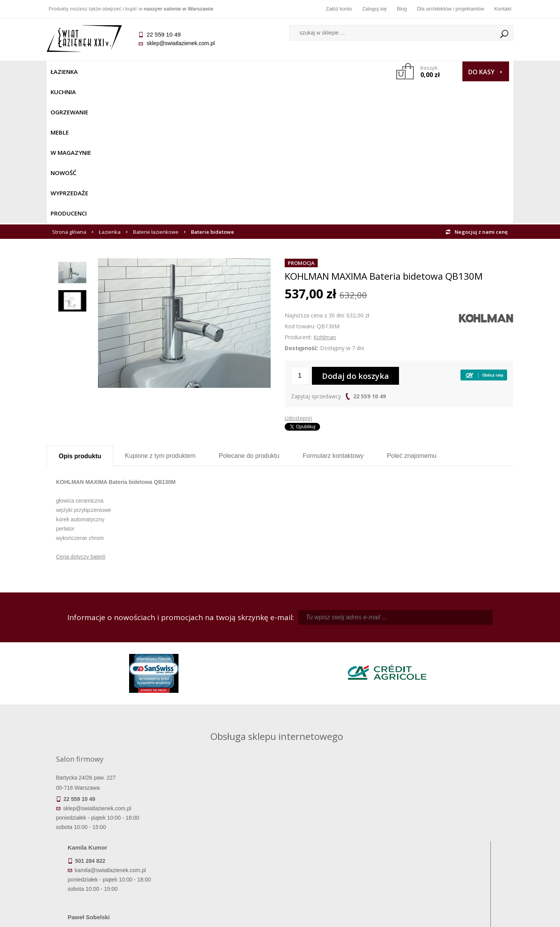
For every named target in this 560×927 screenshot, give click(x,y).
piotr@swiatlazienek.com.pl (408, 647)
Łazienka (64, 72)
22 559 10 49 (369, 255)
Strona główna (69, 90)
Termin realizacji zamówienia (105, 821)
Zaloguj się (374, 9)
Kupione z (160, 314)
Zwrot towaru (105, 864)
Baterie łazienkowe (156, 90)
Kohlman (325, 195)
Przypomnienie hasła (338, 843)
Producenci (347, 72)
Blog (402, 9)
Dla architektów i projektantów (451, 9)
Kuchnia (100, 72)
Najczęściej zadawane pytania (222, 832)
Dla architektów (455, 843)
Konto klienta (339, 853)
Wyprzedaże (300, 72)
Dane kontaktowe (455, 821)
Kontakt (503, 9)
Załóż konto (339, 9)
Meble (178, 72)
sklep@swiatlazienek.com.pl (181, 43)
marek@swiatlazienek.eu (405, 687)
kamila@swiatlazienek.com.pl (226, 647)
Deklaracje (105, 875)
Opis (80, 315)
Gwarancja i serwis (105, 853)
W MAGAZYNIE (217, 72)
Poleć (412, 314)
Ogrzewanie (141, 72)
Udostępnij (298, 276)
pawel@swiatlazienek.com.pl (225, 716)
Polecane (249, 314)
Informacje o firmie (455, 832)
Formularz (333, 314)
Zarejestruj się (338, 832)
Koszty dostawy (105, 843)
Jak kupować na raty (222, 843)
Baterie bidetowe (213, 90)
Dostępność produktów (105, 832)
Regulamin (222, 821)
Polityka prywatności (222, 853)
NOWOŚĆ (259, 72)
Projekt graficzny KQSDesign (402, 916)
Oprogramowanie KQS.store (479, 916)
